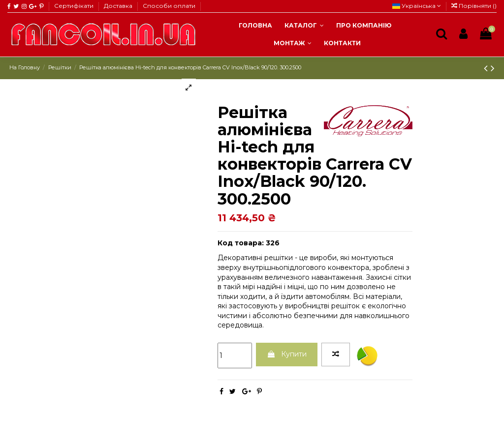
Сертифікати (75, 6)
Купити (287, 354)
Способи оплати (169, 6)
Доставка (119, 6)
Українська (417, 6)
